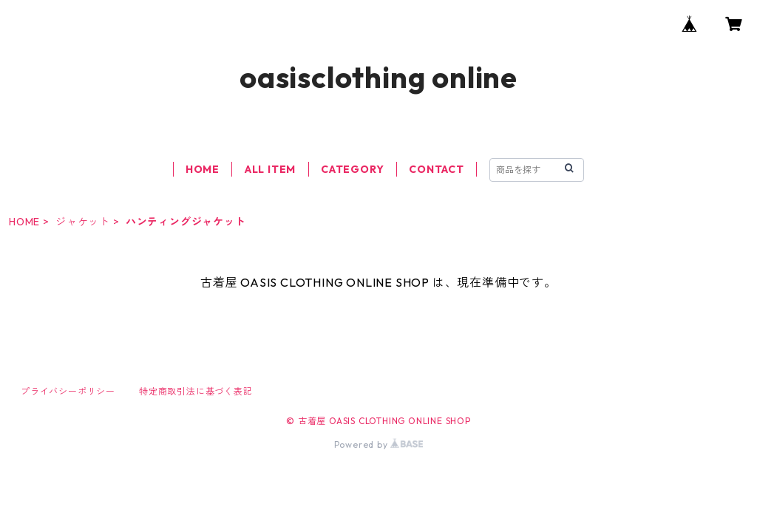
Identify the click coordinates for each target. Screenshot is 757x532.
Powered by (379, 444)
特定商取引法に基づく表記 (196, 391)
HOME (203, 169)
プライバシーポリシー (68, 391)
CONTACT (437, 169)
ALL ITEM (270, 169)
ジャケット (83, 222)
